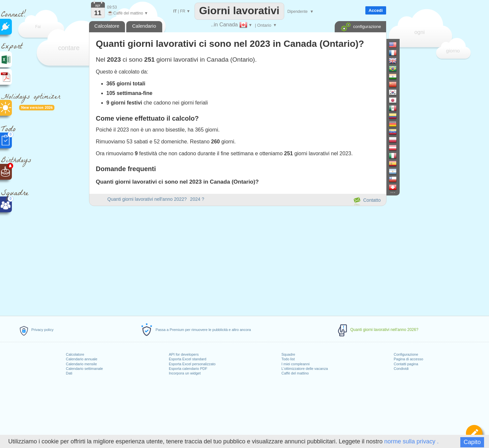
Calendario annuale (82, 359)
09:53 (112, 7)
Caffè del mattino (295, 373)
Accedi (376, 10)
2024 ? (197, 199)
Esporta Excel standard (188, 359)
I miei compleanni (295, 364)
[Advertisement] (237, 260)
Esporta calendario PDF (188, 369)
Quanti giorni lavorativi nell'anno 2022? (147, 199)
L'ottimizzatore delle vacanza (305, 369)
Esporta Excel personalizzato (192, 364)
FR (183, 11)
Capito (472, 442)
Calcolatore (75, 354)
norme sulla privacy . (411, 441)
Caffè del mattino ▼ (128, 13)
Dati (69, 373)
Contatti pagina (406, 364)
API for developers (184, 354)
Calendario (144, 26)
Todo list (288, 359)
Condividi (401, 369)
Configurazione (406, 354)
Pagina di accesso (408, 359)
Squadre (288, 354)
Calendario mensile (81, 364)
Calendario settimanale (85, 369)
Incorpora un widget (185, 373)
